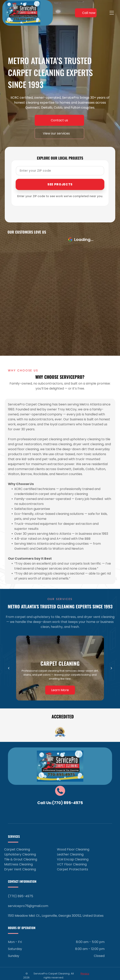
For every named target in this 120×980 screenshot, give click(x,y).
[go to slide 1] (59, 736)
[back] (9, 668)
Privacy (85, 974)
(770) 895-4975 (67, 803)
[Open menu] (112, 13)
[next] (111, 668)
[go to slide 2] (62, 736)
